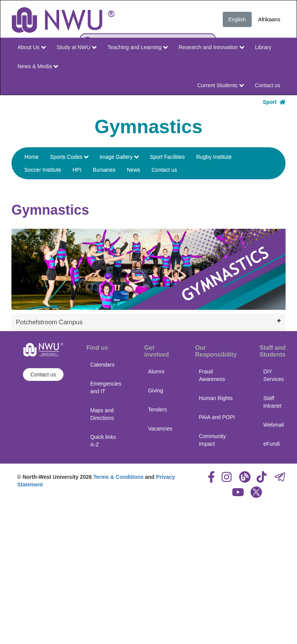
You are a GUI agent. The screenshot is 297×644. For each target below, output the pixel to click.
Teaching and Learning (138, 47)
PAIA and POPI (217, 417)
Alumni (156, 371)
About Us (32, 47)
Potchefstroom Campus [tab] (149, 321)
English (237, 19)
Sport (274, 102)
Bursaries (104, 170)
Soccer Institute (43, 170)
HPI (77, 170)
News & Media (38, 66)
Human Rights (216, 398)
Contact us (267, 85)
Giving (156, 391)
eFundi (272, 444)
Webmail (274, 425)
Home (31, 157)
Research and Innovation (212, 47)
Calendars (102, 365)
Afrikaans (269, 19)
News (133, 170)
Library (263, 47)
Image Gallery (119, 157)
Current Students (221, 85)
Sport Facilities (167, 157)
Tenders (158, 410)
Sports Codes (69, 157)
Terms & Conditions (118, 477)
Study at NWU (77, 47)
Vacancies (160, 429)
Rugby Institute (214, 157)
